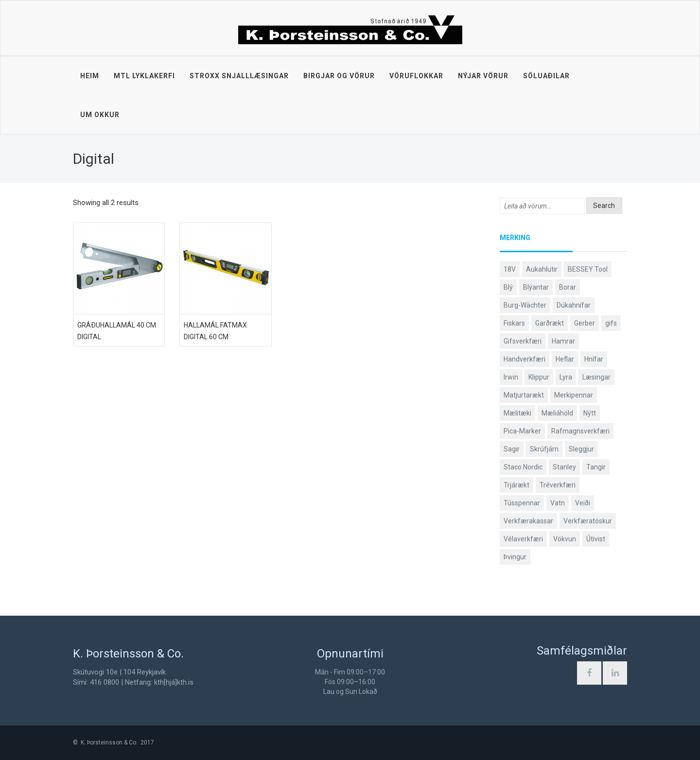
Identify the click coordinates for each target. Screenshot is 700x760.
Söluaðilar (546, 76)
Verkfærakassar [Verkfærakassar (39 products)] (528, 521)
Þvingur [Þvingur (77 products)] (515, 557)
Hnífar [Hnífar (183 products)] (594, 359)
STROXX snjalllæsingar (239, 76)
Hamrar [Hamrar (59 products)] (563, 341)
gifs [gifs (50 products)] (611, 323)
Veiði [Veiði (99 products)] (583, 503)
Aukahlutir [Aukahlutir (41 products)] (542, 269)
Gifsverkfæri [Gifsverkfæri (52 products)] (523, 341)
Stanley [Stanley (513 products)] (564, 467)
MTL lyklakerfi (144, 76)
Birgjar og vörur (339, 76)
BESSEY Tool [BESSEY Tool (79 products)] (588, 269)
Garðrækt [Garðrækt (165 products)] (550, 323)
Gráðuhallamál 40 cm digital (117, 331)
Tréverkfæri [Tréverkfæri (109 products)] (558, 485)
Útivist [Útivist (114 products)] (596, 539)
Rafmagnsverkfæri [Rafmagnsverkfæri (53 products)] (580, 431)
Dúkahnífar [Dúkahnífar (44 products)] (574, 305)
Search (604, 206)
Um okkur (100, 115)
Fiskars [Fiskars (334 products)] (514, 323)
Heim (90, 76)
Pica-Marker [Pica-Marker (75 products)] (522, 431)
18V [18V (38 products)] (510, 269)
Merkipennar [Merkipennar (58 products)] (574, 395)
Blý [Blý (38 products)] (508, 287)
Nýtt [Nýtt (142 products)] (590, 413)
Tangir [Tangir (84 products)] (596, 467)
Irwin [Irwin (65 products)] (511, 377)
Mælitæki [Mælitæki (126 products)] (517, 413)
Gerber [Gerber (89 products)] (585, 323)
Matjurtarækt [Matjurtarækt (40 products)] (524, 395)
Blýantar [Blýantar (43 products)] (536, 287)
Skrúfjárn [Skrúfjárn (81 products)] (544, 449)
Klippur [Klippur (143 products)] (539, 377)
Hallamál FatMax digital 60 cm (215, 331)
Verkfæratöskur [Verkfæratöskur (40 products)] (588, 521)
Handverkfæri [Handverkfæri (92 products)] (525, 359)
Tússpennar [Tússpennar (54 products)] (522, 503)
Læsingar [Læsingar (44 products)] (596, 377)
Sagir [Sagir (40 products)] (512, 449)
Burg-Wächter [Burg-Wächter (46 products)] (525, 305)
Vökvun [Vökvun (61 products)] (565, 539)
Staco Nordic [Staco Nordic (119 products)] (523, 467)
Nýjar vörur (483, 76)
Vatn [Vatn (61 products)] (558, 503)
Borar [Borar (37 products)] (568, 287)
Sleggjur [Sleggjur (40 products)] (581, 449)
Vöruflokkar (416, 76)
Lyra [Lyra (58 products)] (566, 377)
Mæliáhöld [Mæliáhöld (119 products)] (557, 413)
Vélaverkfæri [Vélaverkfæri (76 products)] (523, 539)
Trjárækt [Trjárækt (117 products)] (516, 485)
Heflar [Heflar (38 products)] (565, 359)
